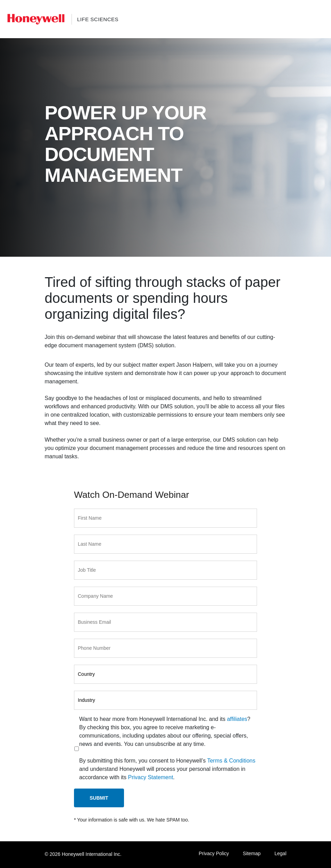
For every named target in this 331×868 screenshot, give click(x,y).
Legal (280, 853)
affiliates (237, 719)
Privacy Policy (214, 853)
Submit (99, 798)
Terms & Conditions (231, 761)
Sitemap (252, 853)
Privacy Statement (151, 777)
